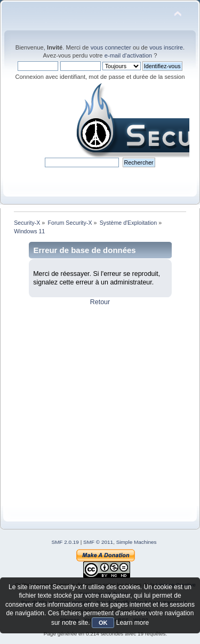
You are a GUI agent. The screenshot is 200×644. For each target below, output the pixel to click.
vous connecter (111, 47)
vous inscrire (166, 47)
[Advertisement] (100, 406)
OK (103, 623)
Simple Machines (137, 542)
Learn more (133, 623)
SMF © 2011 (98, 542)
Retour (100, 302)
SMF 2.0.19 (65, 542)
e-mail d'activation (128, 55)
